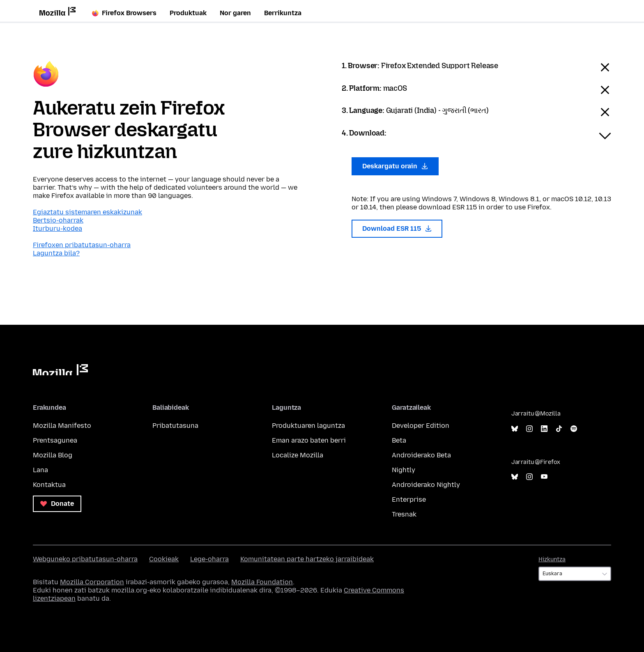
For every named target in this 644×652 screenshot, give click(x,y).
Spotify (574, 429)
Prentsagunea (55, 440)
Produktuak (188, 13)
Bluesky (515, 429)
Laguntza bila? (56, 253)
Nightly (404, 470)
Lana (40, 470)
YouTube (544, 477)
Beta (399, 440)
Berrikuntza (283, 13)
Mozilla (60, 370)
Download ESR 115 (397, 228)
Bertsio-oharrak (58, 220)
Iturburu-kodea (57, 228)
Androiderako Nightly (426, 485)
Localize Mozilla (298, 455)
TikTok (559, 429)
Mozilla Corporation (92, 582)
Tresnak (404, 514)
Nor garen (235, 13)
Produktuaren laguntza (308, 426)
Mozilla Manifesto (62, 426)
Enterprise (409, 499)
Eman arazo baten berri (309, 440)
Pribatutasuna (175, 426)
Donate (57, 504)
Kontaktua (49, 485)
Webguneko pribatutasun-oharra (85, 559)
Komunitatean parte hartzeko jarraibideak (307, 559)
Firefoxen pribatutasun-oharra (82, 245)
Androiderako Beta (421, 455)
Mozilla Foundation (262, 582)
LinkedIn (544, 429)
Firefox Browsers (124, 13)
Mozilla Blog (53, 455)
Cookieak (164, 559)
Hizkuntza (552, 559)
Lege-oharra (209, 559)
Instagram (529, 429)
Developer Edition (421, 426)
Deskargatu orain (395, 166)
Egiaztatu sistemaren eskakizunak (87, 212)
